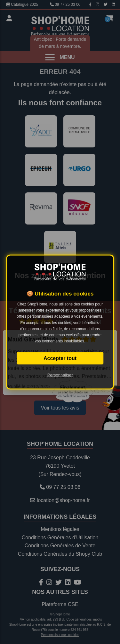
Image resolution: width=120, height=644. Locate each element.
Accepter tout (60, 358)
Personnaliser (60, 375)
